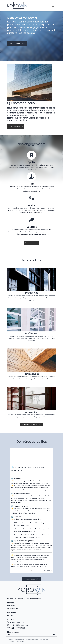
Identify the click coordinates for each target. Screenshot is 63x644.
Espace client (20, 641)
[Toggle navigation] (53, 6)
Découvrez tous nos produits (31, 424)
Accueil (11, 639)
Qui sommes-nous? (32, 639)
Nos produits (19, 639)
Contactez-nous (16, 126)
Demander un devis (17, 43)
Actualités (44, 639)
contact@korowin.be (19, 625)
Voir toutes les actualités (31, 579)
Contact (11, 641)
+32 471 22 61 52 (17, 622)
